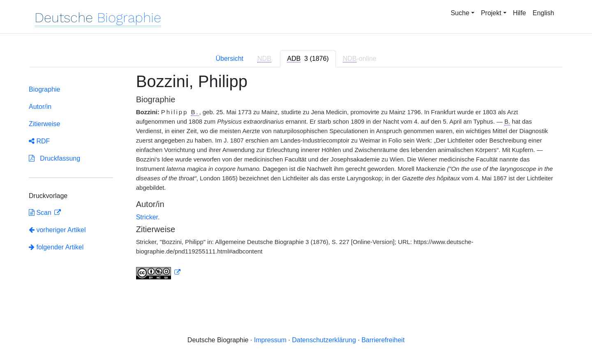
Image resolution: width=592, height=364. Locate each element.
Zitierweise (44, 124)
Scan (41, 213)
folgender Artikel (56, 247)
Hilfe (520, 13)
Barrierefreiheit (383, 340)
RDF (39, 141)
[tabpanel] (296, 181)
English (543, 13)
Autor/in (40, 107)
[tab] (308, 59)
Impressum (270, 340)
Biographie (45, 89)
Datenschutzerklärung (324, 340)
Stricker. (148, 217)
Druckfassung (54, 158)
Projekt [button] (491, 13)
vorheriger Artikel (57, 230)
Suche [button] (460, 13)
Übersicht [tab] (229, 59)
